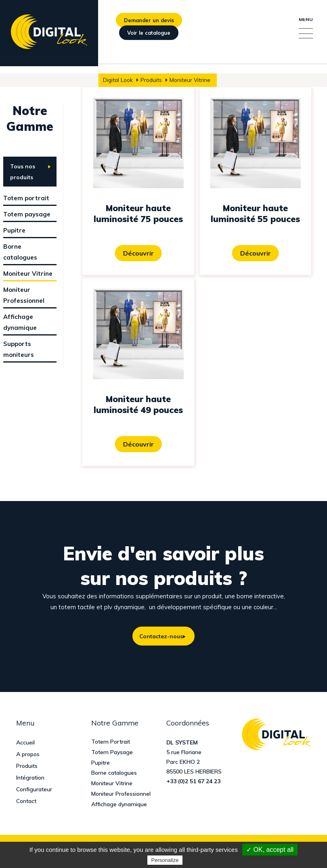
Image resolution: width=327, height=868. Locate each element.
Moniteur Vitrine (112, 785)
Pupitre (101, 764)
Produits (151, 80)
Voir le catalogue (149, 41)
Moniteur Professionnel (121, 795)
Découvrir (138, 253)
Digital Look (118, 80)
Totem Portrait (111, 743)
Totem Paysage (112, 753)
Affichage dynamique (119, 806)
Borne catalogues (114, 774)
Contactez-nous (159, 637)
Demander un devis (149, 23)
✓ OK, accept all (270, 850)
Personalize (165, 860)
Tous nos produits (23, 172)
